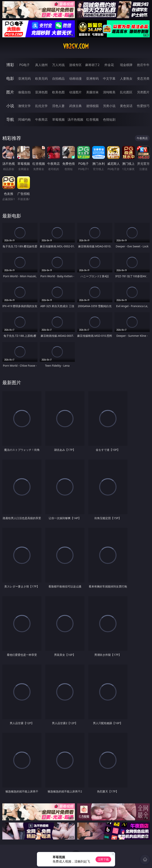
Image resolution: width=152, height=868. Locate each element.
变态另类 (143, 78)
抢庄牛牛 (143, 65)
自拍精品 (58, 78)
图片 (10, 92)
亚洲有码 (92, 78)
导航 (10, 119)
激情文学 (24, 106)
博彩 (10, 65)
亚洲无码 (24, 78)
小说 (10, 106)
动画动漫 (75, 78)
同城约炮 (24, 119)
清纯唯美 (109, 92)
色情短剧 (109, 119)
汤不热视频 (75, 119)
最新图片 (12, 382)
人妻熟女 (126, 78)
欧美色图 (58, 92)
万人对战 (58, 65)
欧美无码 (41, 78)
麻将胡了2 (92, 65)
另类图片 (143, 92)
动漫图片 (75, 92)
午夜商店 (41, 119)
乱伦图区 (126, 92)
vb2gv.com (76, 46)
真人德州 (41, 65)
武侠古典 (75, 106)
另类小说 (109, 106)
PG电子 (25, 65)
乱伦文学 (41, 106)
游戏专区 (75, 65)
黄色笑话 (126, 106)
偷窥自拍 (24, 92)
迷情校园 (92, 106)
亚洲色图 (41, 92)
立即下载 (103, 859)
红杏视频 (92, 119)
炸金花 (109, 65)
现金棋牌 (126, 65)
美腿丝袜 (92, 92)
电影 (10, 78)
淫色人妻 (58, 106)
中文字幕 (109, 78)
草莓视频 (58, 119)
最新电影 (12, 216)
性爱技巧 (143, 106)
